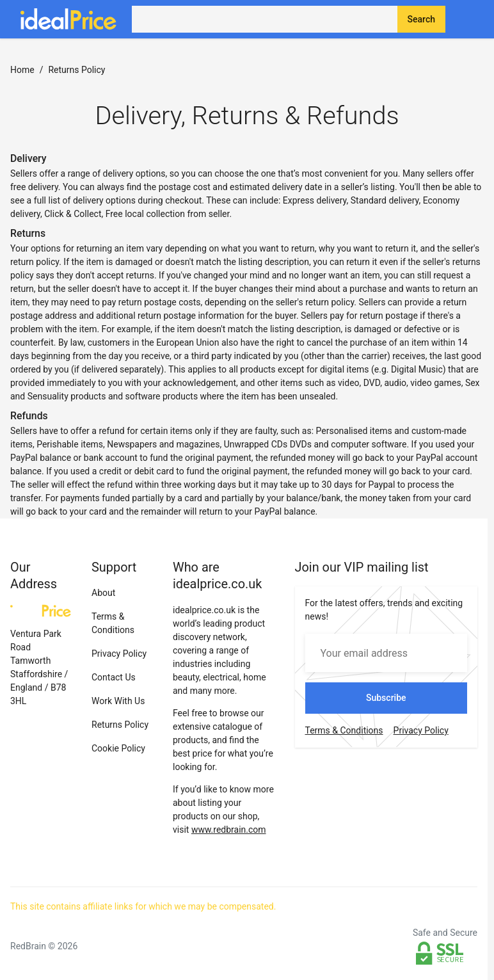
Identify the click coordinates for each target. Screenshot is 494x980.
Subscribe (386, 698)
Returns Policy (120, 725)
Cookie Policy (118, 748)
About (103, 593)
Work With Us (118, 701)
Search (421, 19)
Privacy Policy (119, 654)
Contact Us (114, 677)
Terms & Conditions (344, 730)
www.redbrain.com (229, 830)
